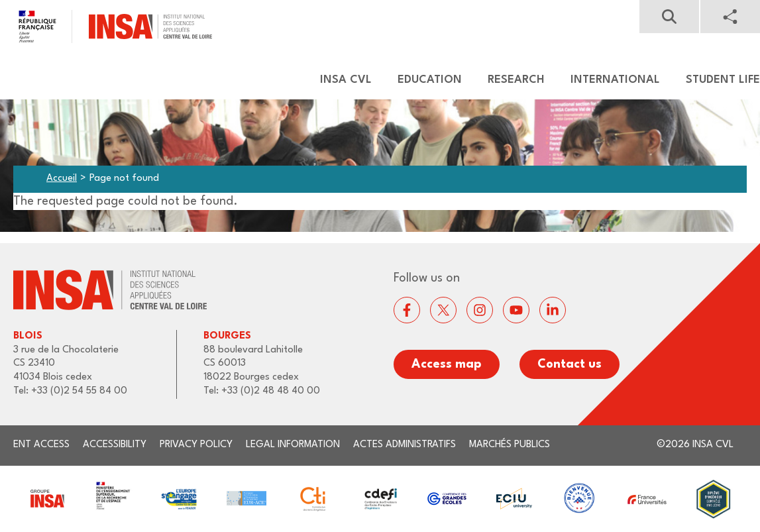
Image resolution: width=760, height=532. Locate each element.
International (615, 80)
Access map (447, 364)
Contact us (570, 364)
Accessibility (115, 445)
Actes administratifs (405, 445)
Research (516, 80)
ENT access (41, 445)
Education (430, 80)
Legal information (293, 445)
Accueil (62, 179)
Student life (723, 80)
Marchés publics (510, 445)
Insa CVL (346, 80)
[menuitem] (340, 80)
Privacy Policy (196, 445)
